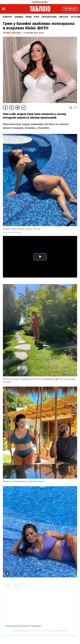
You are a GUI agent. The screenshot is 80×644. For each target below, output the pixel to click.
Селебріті (7, 17)
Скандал (19, 17)
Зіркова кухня (49, 17)
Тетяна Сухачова (12, 33)
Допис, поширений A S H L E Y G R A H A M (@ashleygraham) (40, 631)
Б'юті (37, 17)
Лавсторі (64, 17)
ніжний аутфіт (51, 379)
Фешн (28, 17)
